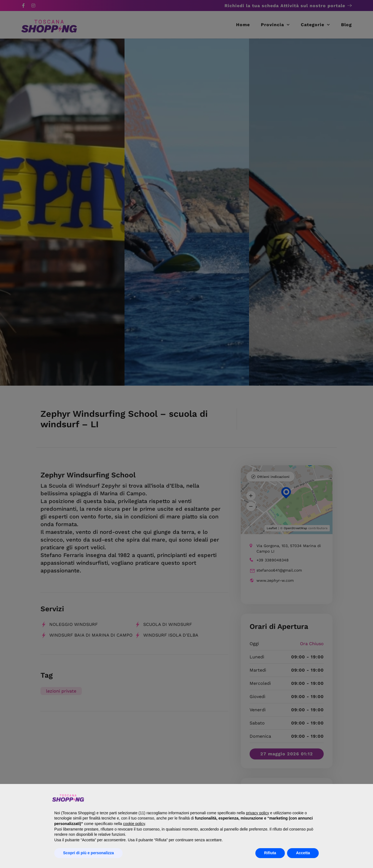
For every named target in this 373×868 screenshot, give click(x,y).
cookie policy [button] (134, 824)
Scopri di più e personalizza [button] (88, 853)
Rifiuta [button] (270, 853)
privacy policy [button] (258, 813)
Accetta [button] (303, 853)
